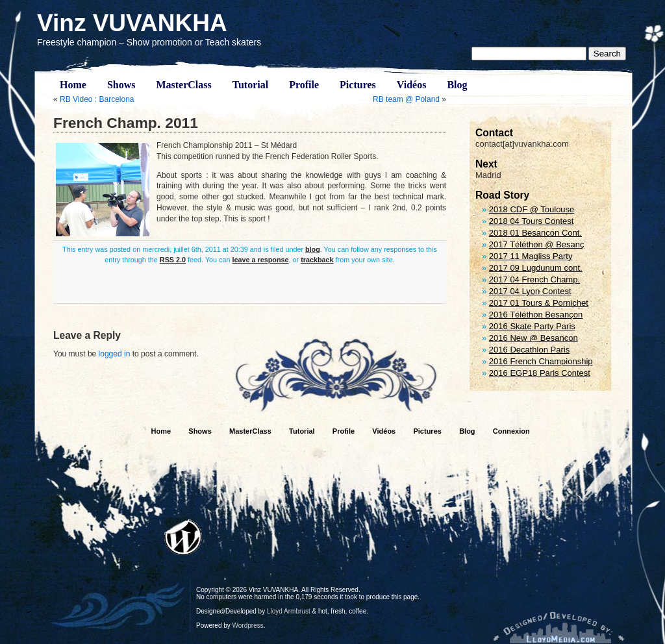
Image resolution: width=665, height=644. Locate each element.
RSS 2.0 (173, 260)
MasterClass (183, 85)
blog (313, 249)
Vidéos (412, 85)
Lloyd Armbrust (289, 611)
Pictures (358, 85)
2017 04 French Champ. (534, 279)
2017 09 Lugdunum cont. (536, 268)
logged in (115, 354)
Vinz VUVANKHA (132, 23)
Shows (121, 85)
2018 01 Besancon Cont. (535, 233)
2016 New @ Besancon (533, 338)
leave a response (261, 260)
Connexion (511, 431)
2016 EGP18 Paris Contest (540, 373)
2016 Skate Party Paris (532, 326)
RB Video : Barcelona (97, 99)
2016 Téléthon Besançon (536, 315)
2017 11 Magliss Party (531, 256)
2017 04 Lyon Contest (530, 291)
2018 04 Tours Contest (532, 221)
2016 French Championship (541, 361)
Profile (304, 85)
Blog (457, 85)
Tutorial (250, 85)
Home (73, 85)
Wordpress (248, 625)
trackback (317, 260)
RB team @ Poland (406, 99)
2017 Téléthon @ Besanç (537, 244)
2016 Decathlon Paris (529, 350)
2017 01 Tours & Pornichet (539, 303)
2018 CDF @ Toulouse (532, 209)
